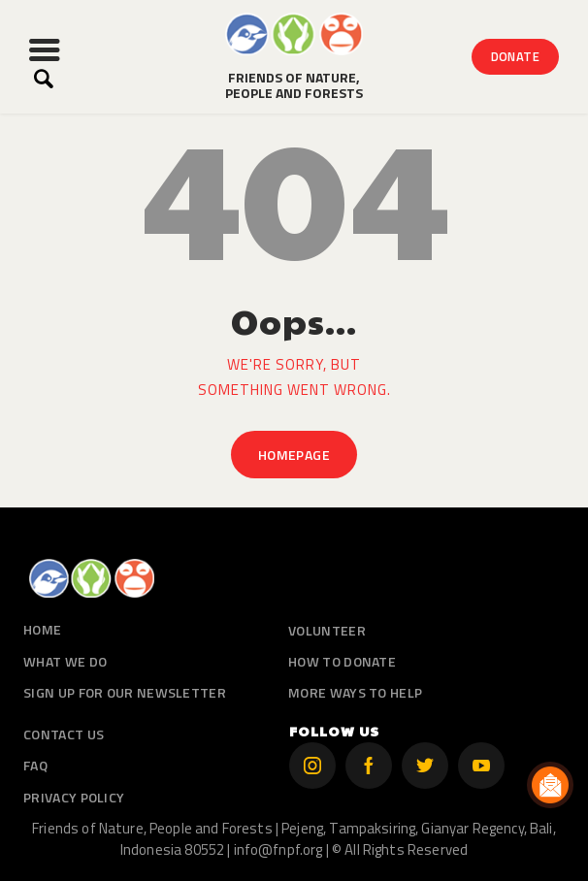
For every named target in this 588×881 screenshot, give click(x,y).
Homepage (294, 455)
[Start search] (43, 79)
